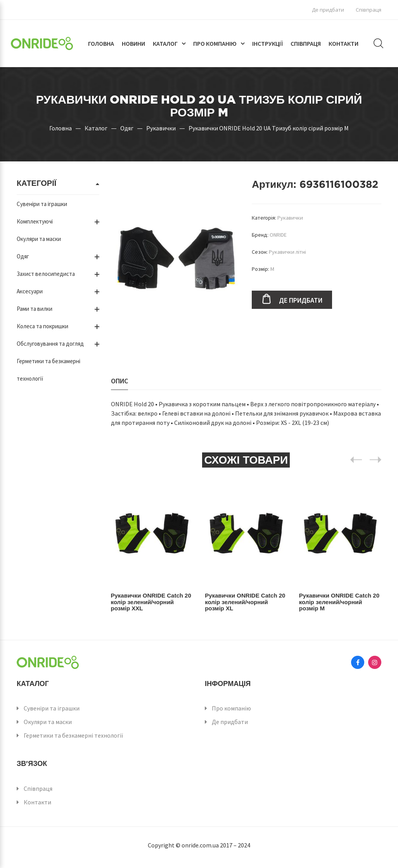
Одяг (127, 128)
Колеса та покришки (42, 326)
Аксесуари (30, 291)
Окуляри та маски (39, 239)
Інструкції (267, 43)
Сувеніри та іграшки (42, 204)
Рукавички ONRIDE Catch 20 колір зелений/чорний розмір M (339, 602)
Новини (133, 43)
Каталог (165, 43)
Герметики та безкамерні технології (74, 735)
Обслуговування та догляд (50, 344)
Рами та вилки (35, 309)
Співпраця (369, 10)
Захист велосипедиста (46, 274)
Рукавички (161, 128)
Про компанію (215, 43)
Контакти (343, 43)
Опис (119, 381)
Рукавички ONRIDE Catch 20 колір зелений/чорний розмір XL (245, 602)
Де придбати (328, 10)
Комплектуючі (35, 221)
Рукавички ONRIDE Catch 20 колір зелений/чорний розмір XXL (151, 602)
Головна (101, 43)
